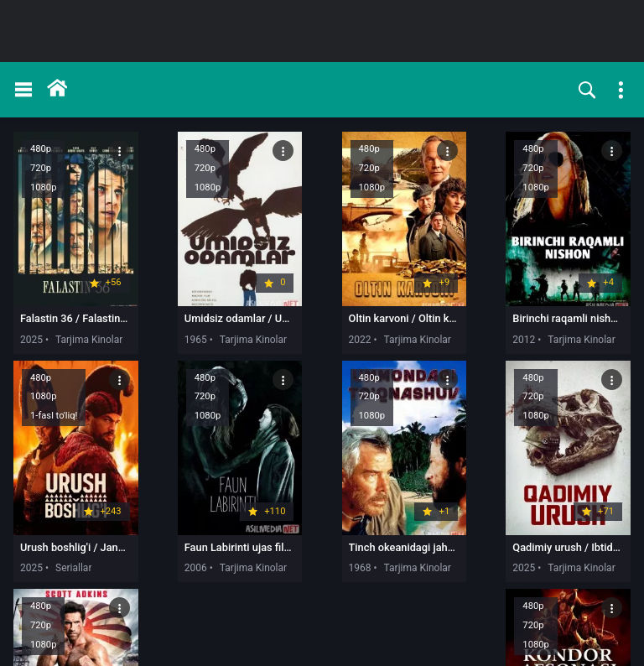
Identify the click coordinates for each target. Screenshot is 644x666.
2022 (280, 334)
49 (575, 622)
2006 (31, 556)
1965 (156, 334)
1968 (156, 556)
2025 (31, 334)
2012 (404, 334)
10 (482, 622)
